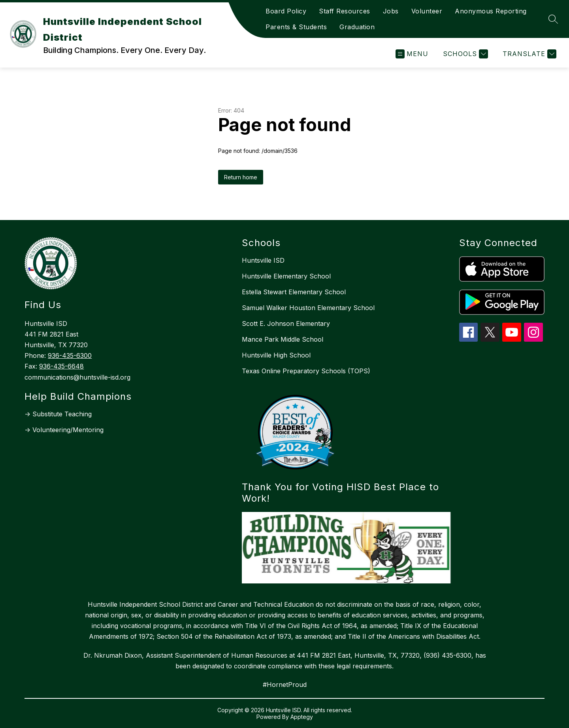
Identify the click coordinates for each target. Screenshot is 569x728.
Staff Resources (345, 11)
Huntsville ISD (263, 260)
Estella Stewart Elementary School (294, 292)
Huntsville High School (276, 355)
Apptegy (302, 717)
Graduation (357, 27)
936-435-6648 (61, 366)
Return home (241, 177)
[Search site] (553, 19)
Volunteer (427, 11)
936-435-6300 (70, 356)
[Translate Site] (528, 54)
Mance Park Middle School (283, 339)
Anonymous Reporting (491, 11)
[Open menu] (412, 54)
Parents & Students (296, 27)
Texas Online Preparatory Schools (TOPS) (306, 371)
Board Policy (286, 11)
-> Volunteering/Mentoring (64, 430)
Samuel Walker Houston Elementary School (308, 308)
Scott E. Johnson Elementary (286, 324)
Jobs (391, 11)
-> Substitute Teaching (58, 414)
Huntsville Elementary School (286, 276)
